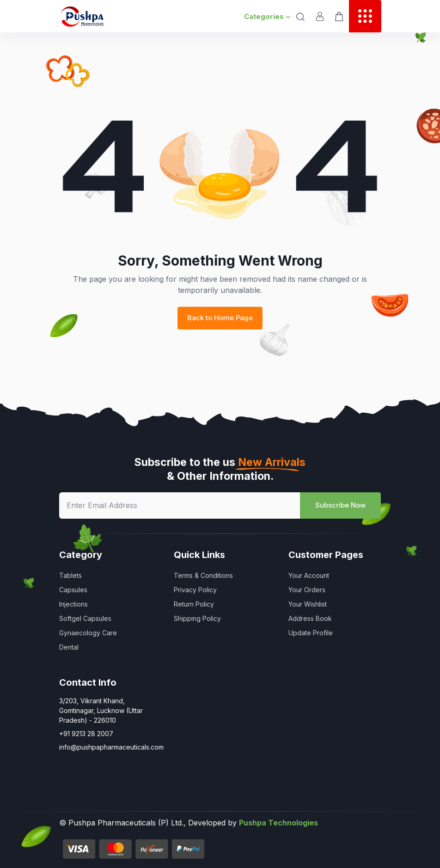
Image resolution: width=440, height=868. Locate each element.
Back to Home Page (220, 318)
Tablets (70, 575)
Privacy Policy (195, 590)
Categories (267, 16)
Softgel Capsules (85, 618)
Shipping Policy (197, 618)
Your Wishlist (308, 604)
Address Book (310, 618)
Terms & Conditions (203, 575)
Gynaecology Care (88, 633)
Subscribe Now (340, 505)
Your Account (309, 575)
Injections (73, 604)
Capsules (73, 590)
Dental (69, 647)
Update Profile (311, 633)
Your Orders (307, 590)
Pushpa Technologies (278, 823)
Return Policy (194, 604)
